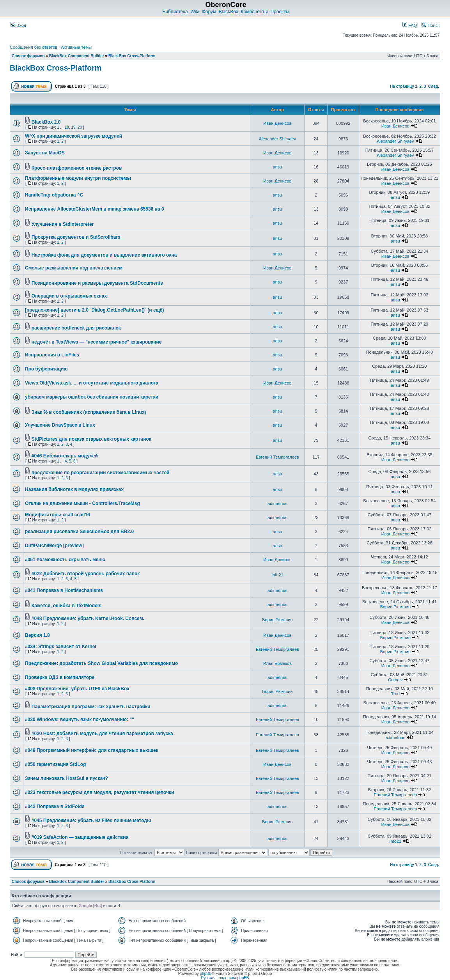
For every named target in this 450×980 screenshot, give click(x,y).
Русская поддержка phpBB (225, 978)
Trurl (395, 694)
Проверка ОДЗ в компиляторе (60, 677)
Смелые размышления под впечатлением (74, 268)
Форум (209, 12)
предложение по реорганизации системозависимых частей (101, 473)
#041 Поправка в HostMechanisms (64, 590)
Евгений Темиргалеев (277, 457)
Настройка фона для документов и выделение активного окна (104, 255)
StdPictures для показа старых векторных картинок (91, 439)
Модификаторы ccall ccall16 (58, 515)
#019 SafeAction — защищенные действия (80, 837)
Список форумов (28, 56)
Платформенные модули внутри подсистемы (78, 178)
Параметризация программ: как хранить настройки (91, 707)
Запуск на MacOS (45, 153)
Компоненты (254, 12)
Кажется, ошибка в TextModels (66, 606)
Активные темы (76, 47)
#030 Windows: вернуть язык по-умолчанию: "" (80, 719)
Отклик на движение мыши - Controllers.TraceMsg (82, 503)
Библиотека (175, 12)
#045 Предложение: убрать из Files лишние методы (91, 821)
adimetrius (277, 503)
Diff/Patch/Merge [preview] (54, 546)
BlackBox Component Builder (77, 56)
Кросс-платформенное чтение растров (77, 168)
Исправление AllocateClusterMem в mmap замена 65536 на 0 (95, 209)
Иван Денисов (277, 123)
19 (73, 127)
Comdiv (395, 680)
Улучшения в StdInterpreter (63, 224)
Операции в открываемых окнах (69, 296)
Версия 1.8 (37, 635)
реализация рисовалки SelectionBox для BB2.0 (79, 532)
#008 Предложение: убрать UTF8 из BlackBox (77, 689)
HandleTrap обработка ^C (54, 195)
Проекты (280, 12)
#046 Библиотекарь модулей (65, 456)
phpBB (206, 974)
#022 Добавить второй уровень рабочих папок (86, 574)
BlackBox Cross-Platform (132, 56)
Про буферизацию (46, 369)
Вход (18, 25)
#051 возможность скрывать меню (65, 560)
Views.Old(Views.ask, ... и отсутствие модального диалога (92, 383)
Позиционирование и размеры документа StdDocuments (97, 283)
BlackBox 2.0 (46, 122)
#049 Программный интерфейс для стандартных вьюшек (92, 750)
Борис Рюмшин (395, 607)
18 (67, 127)
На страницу (402, 86)
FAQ (410, 25)
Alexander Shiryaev (277, 139)
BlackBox (229, 12)
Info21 (277, 575)
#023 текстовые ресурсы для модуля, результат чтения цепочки (100, 792)
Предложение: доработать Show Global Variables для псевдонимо (101, 663)
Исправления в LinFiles (52, 355)
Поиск (431, 25)
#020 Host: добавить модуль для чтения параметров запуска (102, 734)
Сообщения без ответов (34, 47)
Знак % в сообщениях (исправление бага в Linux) (89, 412)
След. (434, 86)
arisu (278, 167)
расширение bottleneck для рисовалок (76, 328)
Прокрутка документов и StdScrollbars (76, 237)
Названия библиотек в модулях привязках (74, 489)
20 (80, 127)
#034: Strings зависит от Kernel (61, 647)
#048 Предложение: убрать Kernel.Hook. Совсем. (88, 618)
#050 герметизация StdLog (55, 764)
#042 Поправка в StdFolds (55, 806)
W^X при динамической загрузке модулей (74, 136)
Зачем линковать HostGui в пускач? (66, 778)
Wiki (195, 12)
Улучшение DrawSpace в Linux (60, 425)
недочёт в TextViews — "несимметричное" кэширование (97, 342)
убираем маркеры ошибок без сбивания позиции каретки (92, 397)
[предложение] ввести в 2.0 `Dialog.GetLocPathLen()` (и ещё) (94, 310)
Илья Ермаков (277, 663)
